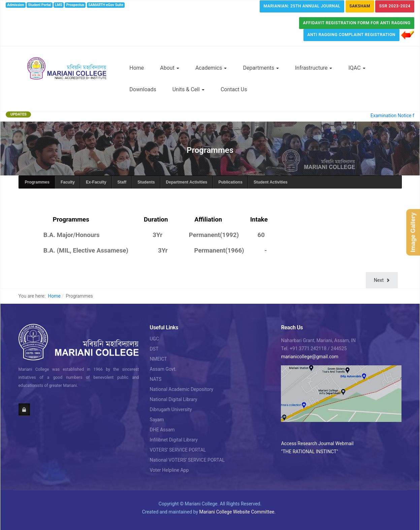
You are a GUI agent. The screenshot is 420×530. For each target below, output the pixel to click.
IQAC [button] (357, 68)
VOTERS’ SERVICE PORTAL (178, 450)
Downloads (143, 89)
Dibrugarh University (171, 409)
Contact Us (234, 89)
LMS (58, 5)
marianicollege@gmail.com (310, 357)
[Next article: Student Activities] (382, 280)
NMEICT (158, 359)
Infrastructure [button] (314, 68)
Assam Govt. (163, 369)
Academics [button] (211, 68)
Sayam (157, 420)
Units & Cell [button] (188, 89)
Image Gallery (413, 232)
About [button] (170, 68)
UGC (154, 339)
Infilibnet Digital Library (174, 440)
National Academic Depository (181, 389)
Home (137, 68)
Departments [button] (261, 68)
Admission (15, 5)
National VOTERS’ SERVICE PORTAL (187, 460)
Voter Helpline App (169, 470)
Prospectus (75, 5)
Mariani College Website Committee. (238, 512)
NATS (155, 379)
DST (154, 349)
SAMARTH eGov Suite (106, 5)
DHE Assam (162, 430)
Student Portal (39, 5)
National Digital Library (173, 399)
